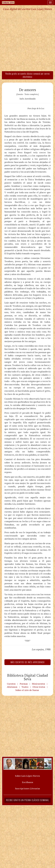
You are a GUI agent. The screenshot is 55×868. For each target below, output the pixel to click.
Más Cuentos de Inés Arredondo (28, 662)
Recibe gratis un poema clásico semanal (28, 800)
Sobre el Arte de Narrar (27, 690)
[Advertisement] (28, 41)
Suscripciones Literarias (28, 788)
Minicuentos (38, 684)
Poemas (24, 684)
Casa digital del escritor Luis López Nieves (28, 9)
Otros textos (39, 687)
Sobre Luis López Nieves (28, 776)
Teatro (25, 687)
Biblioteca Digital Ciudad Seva (28, 677)
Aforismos (12, 687)
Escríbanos (28, 782)
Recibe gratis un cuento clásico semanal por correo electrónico (28, 75)
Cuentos (11, 684)
